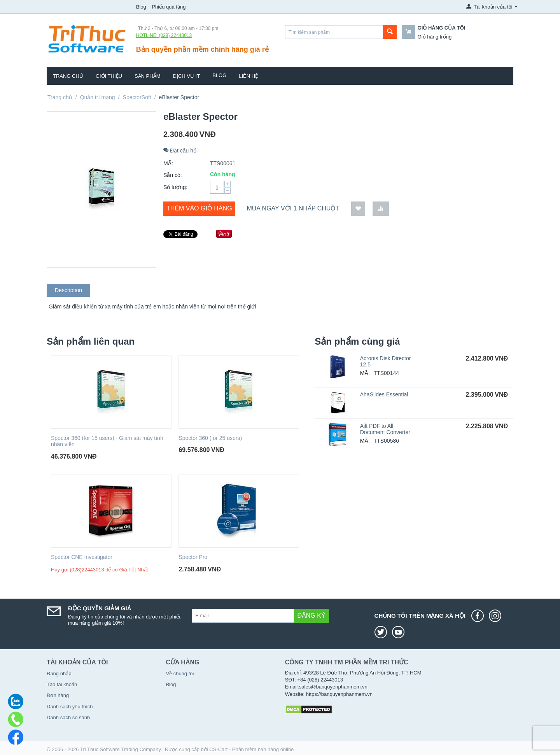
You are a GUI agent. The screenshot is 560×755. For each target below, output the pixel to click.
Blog (141, 7)
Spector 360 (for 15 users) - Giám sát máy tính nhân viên (107, 441)
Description (68, 290)
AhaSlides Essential (384, 394)
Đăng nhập (59, 674)
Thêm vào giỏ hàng (199, 208)
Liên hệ (248, 76)
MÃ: (168, 163)
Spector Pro (193, 557)
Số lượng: (175, 187)
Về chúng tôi (180, 674)
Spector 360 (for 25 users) (210, 438)
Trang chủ (68, 76)
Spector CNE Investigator (82, 557)
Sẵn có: (173, 175)
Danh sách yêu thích (70, 707)
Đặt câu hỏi (180, 151)
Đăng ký (311, 616)
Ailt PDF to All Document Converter (385, 429)
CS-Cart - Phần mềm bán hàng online (251, 749)
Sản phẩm (148, 76)
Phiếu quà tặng (169, 7)
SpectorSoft (137, 97)
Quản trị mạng (98, 97)
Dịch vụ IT (187, 76)
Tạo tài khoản (62, 684)
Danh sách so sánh (68, 717)
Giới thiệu (109, 76)
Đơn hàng (58, 695)
